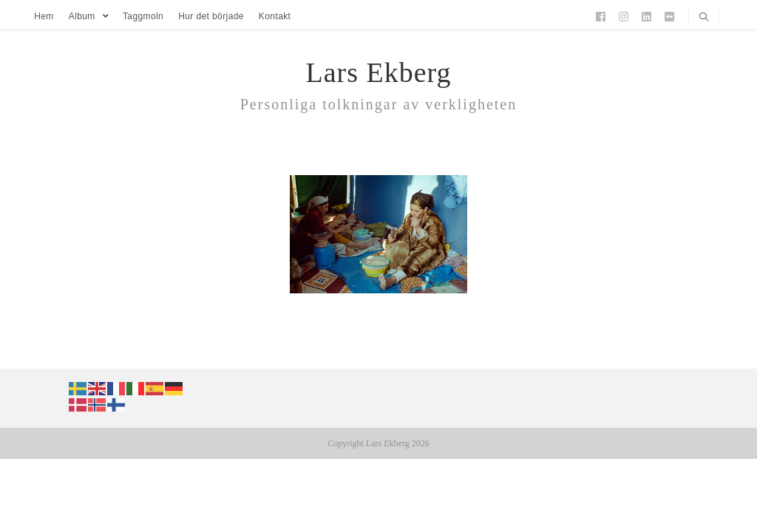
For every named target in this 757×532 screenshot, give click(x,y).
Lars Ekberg (378, 72)
